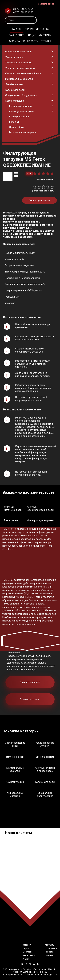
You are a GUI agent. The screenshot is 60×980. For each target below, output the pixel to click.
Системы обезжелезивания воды (41, 508)
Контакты (45, 35)
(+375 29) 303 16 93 (23, 12)
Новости (33, 41)
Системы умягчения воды (13, 508)
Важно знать (17, 35)
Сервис (29, 29)
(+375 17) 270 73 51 (23, 9)
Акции (32, 35)
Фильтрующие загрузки (40, 520)
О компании (17, 41)
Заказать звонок (47, 4)
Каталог (17, 29)
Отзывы (46, 41)
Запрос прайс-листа (39, 200)
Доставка (42, 29)
